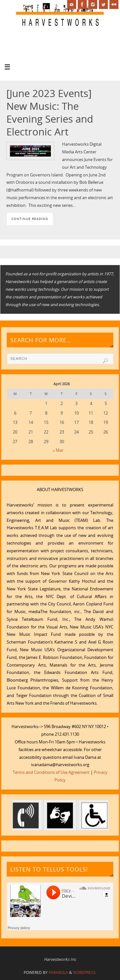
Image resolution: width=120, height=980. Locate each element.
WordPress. (85, 972)
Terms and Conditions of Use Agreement (51, 772)
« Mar (58, 450)
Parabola (58, 972)
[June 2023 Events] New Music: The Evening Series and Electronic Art (50, 112)
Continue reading (30, 219)
